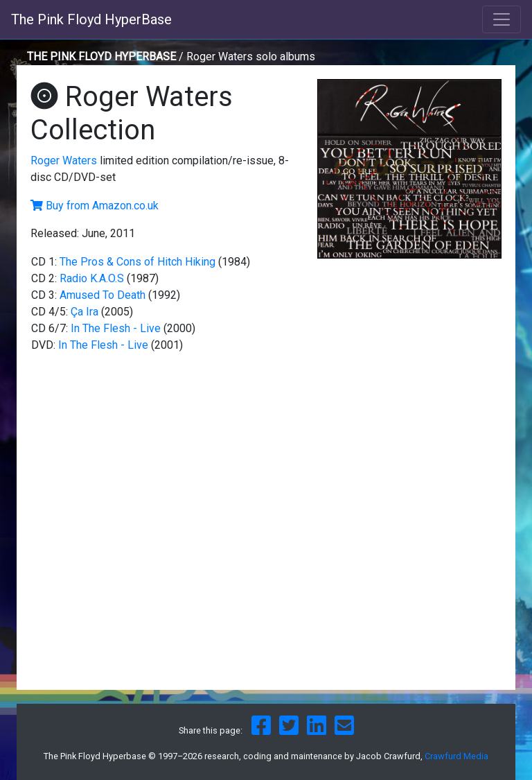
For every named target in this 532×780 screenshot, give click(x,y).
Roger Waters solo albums (251, 57)
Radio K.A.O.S (92, 278)
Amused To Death (103, 295)
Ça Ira (85, 312)
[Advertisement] (409, 362)
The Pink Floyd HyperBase (91, 19)
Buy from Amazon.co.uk (102, 206)
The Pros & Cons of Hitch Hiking (138, 262)
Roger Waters (64, 161)
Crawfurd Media (456, 756)
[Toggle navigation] (502, 19)
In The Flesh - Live (116, 328)
